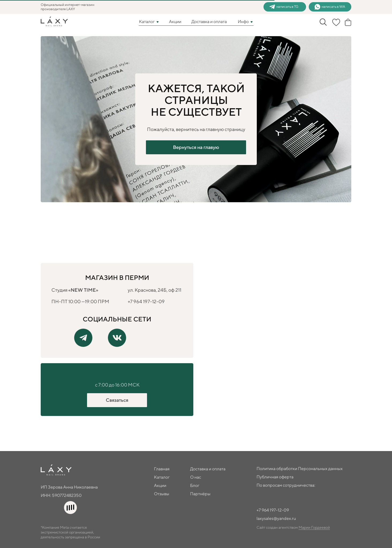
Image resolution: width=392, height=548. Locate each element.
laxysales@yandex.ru (276, 518)
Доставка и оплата (209, 22)
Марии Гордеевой (314, 527)
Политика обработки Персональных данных (300, 469)
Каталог (147, 22)
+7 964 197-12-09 (146, 301)
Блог (195, 485)
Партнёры (200, 494)
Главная (162, 469)
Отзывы (162, 494)
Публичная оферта (275, 477)
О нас (196, 477)
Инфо (243, 22)
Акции (175, 22)
